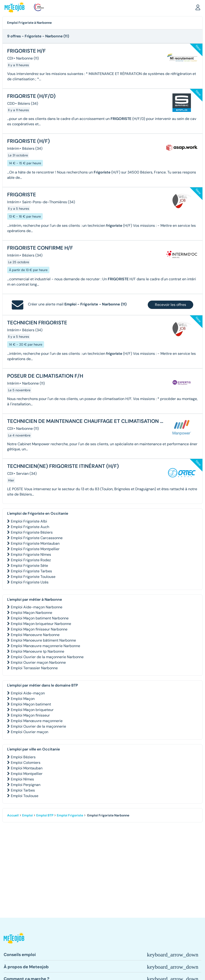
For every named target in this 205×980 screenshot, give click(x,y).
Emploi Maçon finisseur (30, 715)
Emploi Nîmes (22, 779)
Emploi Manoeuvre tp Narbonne (38, 651)
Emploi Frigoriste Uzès (30, 582)
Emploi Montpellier (27, 774)
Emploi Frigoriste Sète (29, 566)
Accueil (13, 815)
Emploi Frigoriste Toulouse (33, 577)
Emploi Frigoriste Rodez (31, 560)
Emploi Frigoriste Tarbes (31, 571)
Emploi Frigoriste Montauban (35, 543)
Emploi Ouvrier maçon (30, 732)
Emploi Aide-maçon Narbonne (37, 607)
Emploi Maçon (23, 699)
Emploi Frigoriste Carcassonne (37, 538)
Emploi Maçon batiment (31, 704)
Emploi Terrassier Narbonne (34, 668)
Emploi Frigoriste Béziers (32, 532)
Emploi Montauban (27, 768)
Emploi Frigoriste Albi (29, 521)
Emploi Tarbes (23, 790)
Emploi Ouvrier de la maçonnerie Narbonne (47, 657)
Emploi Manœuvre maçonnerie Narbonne (45, 646)
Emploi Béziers (23, 757)
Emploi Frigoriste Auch (30, 527)
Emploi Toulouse (25, 796)
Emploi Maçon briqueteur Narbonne (41, 624)
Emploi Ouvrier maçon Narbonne (38, 662)
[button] (198, 7)
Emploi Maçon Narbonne (32, 613)
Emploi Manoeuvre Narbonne (35, 635)
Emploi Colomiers (26, 763)
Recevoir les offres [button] (170, 305)
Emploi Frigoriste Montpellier (35, 549)
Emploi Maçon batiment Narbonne (40, 618)
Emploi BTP (45, 815)
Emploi (27, 815)
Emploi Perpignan (26, 785)
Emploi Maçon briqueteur (32, 710)
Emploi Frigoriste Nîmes (31, 554)
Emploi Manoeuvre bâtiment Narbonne (43, 640)
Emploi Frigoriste (70, 815)
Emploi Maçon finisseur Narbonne (39, 629)
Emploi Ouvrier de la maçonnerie (38, 726)
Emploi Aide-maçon (28, 693)
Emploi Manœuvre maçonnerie (37, 721)
